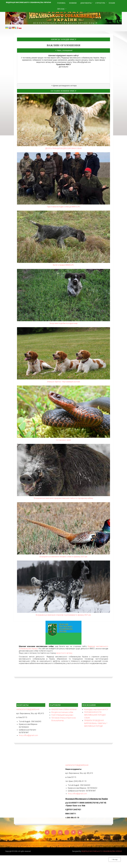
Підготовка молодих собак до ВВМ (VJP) (64, 207)
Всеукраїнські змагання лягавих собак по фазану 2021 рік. (64, 557)
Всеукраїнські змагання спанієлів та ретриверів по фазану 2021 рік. (63, 615)
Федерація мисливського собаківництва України (28, 2)
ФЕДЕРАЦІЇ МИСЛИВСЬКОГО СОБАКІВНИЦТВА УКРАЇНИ (102, 851)
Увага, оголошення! (65, 50)
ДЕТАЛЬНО (63, 67)
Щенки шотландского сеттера (65, 86)
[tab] (63, 50)
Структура (101, 4)
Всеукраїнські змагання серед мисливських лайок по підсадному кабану (63, 498)
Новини (73, 3)
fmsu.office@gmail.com (82, 62)
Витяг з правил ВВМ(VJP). (63, 265)
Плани (112, 3)
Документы (87, 4)
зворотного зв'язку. (64, 418)
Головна (61, 3)
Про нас (62, 10)
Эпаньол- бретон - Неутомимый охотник (63, 382)
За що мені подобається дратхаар (63, 323)
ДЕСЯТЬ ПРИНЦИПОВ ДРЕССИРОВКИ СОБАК (63, 148)
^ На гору (115, 859)
